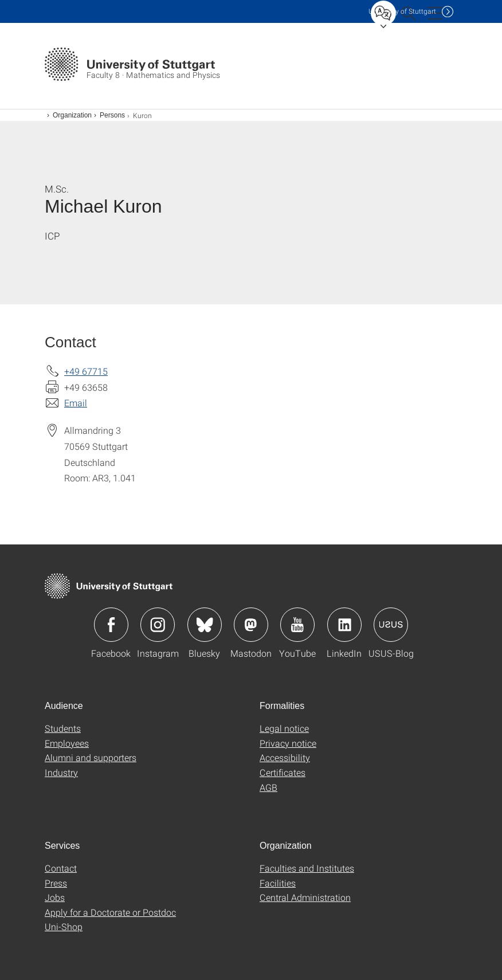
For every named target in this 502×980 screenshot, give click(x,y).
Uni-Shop (64, 926)
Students (63, 728)
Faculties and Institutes (307, 868)
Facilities (278, 883)
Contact (61, 868)
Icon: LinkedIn (344, 625)
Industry (61, 772)
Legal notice (284, 728)
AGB (268, 787)
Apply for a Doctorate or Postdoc (110, 912)
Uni (402, 11)
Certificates (283, 772)
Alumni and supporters (91, 757)
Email (76, 403)
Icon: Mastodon (251, 625)
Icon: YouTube (297, 625)
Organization (72, 115)
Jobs (55, 897)
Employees (67, 743)
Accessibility (285, 757)
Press (56, 883)
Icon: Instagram (158, 625)
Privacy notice (288, 743)
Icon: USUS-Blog (391, 625)
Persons (112, 115)
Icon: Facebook (111, 625)
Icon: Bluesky (205, 625)
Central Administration (305, 897)
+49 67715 (86, 371)
